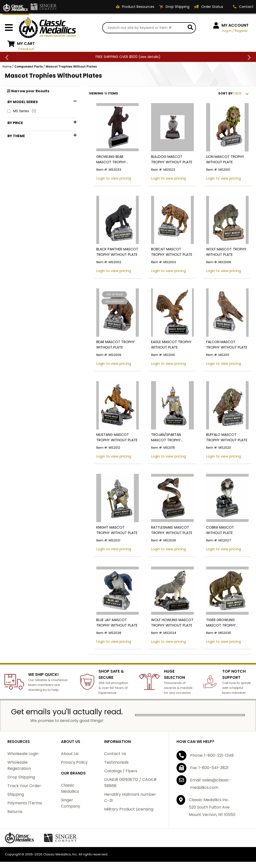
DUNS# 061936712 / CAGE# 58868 (130, 783)
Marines (20, 181)
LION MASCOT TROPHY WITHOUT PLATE (225, 159)
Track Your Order (24, 786)
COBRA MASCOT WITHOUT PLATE (220, 530)
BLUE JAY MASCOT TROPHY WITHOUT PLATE (117, 623)
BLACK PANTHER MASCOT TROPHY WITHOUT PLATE (117, 252)
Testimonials (116, 762)
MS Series (22, 111)
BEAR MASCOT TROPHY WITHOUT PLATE (116, 345)
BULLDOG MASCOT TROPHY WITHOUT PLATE (172, 159)
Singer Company (71, 803)
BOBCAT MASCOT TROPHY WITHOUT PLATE (172, 252)
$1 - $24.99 (24, 132)
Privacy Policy (74, 762)
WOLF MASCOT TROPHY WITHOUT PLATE (226, 252)
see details (149, 57)
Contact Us (115, 754)
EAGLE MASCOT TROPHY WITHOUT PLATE (171, 345)
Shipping (16, 794)
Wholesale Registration (19, 765)
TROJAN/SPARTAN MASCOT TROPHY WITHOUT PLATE (166, 437)
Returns (15, 812)
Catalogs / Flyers (121, 771)
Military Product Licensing (129, 809)
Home (7, 66)
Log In (227, 31)
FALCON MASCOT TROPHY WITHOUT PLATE (227, 345)
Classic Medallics (70, 788)
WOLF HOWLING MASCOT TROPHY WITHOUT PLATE (172, 623)
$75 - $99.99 (25, 157)
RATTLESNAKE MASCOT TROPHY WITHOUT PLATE (172, 530)
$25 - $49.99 (26, 140)
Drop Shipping (21, 777)
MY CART (26, 44)
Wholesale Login (23, 754)
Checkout (26, 49)
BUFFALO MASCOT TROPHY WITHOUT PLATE (227, 437)
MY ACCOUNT (235, 25)
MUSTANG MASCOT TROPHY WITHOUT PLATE (117, 437)
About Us (70, 754)
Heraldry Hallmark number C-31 (130, 797)
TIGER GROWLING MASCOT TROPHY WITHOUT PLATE (221, 623)
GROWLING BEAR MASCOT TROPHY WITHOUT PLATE (111, 159)
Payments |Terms (25, 803)
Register (241, 31)
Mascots (21, 190)
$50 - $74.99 (25, 148)
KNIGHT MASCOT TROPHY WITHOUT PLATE (117, 530)
